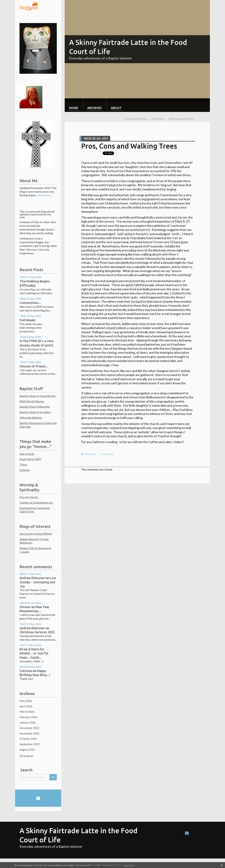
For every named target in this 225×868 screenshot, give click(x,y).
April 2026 (26, 706)
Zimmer (25, 607)
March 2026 (27, 711)
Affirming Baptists (31, 417)
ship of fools (27, 454)
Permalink (89, 454)
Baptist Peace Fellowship (35, 407)
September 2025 (30, 744)
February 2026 (28, 717)
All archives (26, 756)
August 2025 (27, 749)
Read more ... (45, 195)
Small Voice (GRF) (30, 459)
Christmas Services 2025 (37, 632)
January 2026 (28, 722)
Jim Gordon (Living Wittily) (36, 534)
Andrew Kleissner (32, 578)
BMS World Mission (32, 401)
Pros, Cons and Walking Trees (129, 146)
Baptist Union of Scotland (35, 412)
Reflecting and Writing (181, 119)
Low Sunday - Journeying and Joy (38, 582)
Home (74, 108)
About (116, 108)
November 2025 (30, 733)
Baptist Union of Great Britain (38, 396)
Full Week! (28, 320)
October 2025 (28, 739)
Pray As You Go (29, 497)
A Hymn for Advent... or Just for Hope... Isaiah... (34, 653)
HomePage (158, 119)
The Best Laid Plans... (136, 119)
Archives (94, 108)
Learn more (129, 865)
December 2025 (29, 728)
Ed (21, 649)
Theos (23, 464)
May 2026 (26, 701)
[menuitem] (74, 105)
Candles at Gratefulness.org (36, 502)
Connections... (30, 303)
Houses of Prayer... (34, 366)
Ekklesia (25, 470)
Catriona (26, 671)
